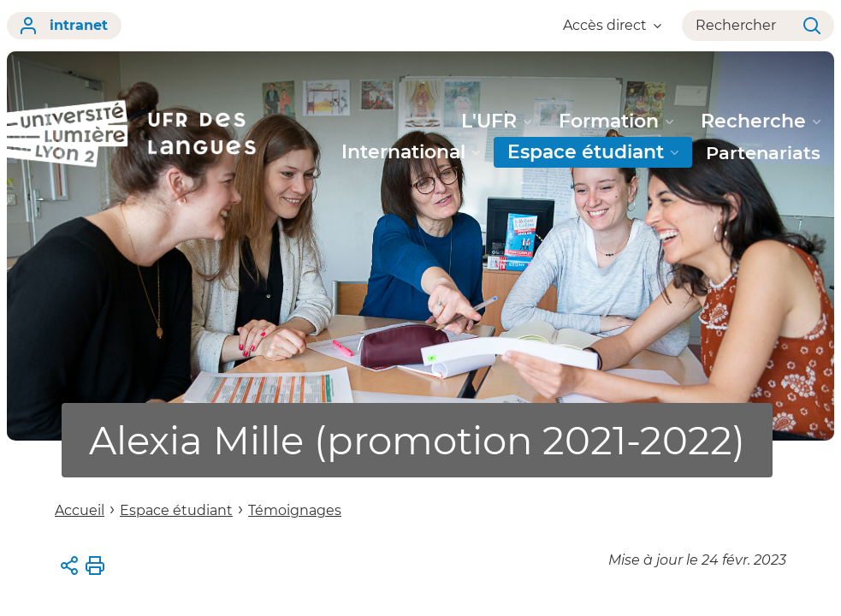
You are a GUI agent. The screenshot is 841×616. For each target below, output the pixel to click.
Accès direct (612, 25)
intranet (64, 26)
